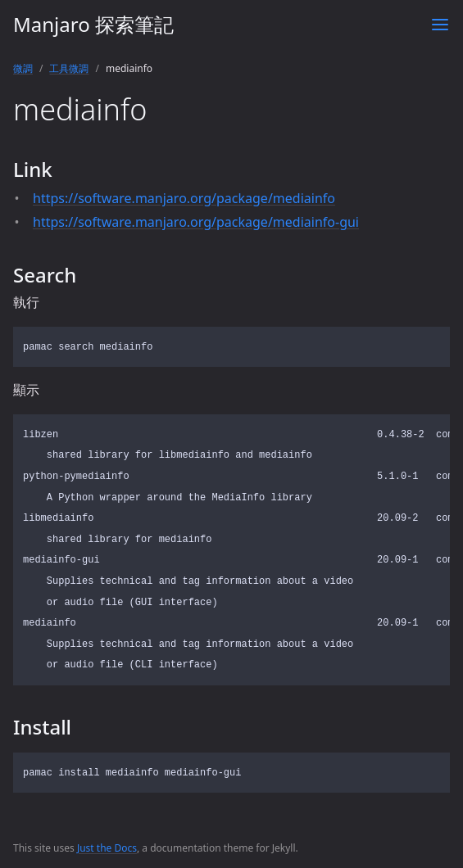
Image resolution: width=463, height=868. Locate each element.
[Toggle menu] (440, 25)
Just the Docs (107, 848)
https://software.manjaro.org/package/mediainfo (184, 198)
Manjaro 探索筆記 (93, 24)
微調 (23, 68)
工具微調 (69, 68)
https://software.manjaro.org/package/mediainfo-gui (196, 222)
